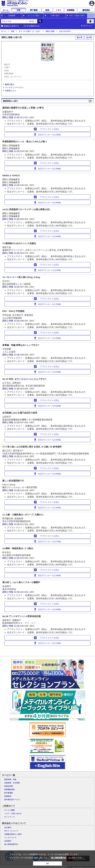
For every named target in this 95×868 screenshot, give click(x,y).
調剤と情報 (50, 31)
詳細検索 (12, 16)
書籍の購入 (10, 84)
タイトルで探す (34, 16)
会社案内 (8, 828)
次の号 (89, 38)
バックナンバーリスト (14, 87)
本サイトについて (11, 831)
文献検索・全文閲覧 (12, 783)
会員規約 (8, 841)
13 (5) (17, 117)
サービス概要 (9, 810)
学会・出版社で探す (77, 16)
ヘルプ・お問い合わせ (13, 814)
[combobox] (14, 21)
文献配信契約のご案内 (13, 834)
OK (47, 864)
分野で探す (55, 16)
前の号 (80, 38)
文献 (12, 31)
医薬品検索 (9, 786)
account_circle (92, 3)
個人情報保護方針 (11, 844)
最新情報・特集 (10, 779)
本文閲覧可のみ (33, 26)
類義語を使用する (11, 26)
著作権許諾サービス (12, 800)
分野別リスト (11, 91)
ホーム (4, 31)
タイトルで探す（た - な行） (30, 31)
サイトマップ (9, 817)
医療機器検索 (9, 789)
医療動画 (8, 796)
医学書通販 (9, 793)
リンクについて (10, 838)
